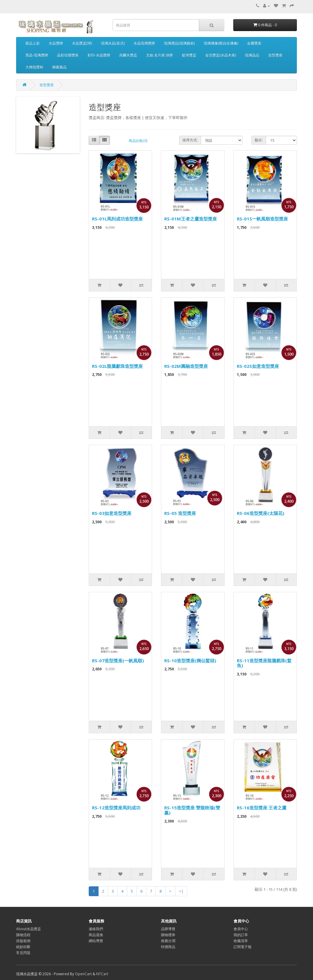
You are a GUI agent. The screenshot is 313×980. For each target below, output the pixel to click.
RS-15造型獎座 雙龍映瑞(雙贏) (192, 810)
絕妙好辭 (23, 947)
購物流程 (23, 935)
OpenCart (83, 974)
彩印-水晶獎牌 (99, 55)
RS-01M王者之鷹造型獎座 (191, 219)
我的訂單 (241, 935)
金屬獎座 (254, 43)
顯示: (259, 140)
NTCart (102, 974)
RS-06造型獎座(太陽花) (261, 513)
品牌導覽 (168, 929)
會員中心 (241, 929)
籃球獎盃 (189, 55)
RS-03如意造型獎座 (112, 513)
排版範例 (23, 941)
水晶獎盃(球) (82, 43)
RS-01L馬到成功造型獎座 (117, 219)
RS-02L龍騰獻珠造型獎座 (117, 366)
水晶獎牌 (56, 43)
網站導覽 (96, 941)
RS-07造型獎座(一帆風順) (118, 660)
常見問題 (23, 953)
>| (181, 891)
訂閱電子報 (243, 947)
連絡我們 (96, 929)
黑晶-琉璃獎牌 (37, 55)
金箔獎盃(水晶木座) (221, 55)
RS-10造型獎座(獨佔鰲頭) (190, 660)
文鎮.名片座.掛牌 (159, 55)
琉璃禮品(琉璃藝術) (179, 43)
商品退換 (96, 935)
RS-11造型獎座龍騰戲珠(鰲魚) (264, 663)
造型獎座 (275, 55)
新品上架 (33, 43)
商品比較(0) (138, 141)
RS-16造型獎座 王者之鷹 (262, 808)
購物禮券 (168, 935)
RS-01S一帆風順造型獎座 (262, 219)
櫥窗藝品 (59, 67)
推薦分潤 (168, 941)
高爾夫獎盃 (128, 55)
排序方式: (190, 140)
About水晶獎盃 (29, 929)
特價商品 (168, 947)
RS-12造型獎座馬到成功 (116, 808)
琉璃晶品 (252, 55)
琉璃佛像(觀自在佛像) (221, 43)
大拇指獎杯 (34, 67)
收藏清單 (241, 941)
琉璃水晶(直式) (113, 43)
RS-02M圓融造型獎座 (186, 366)
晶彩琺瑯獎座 (68, 55)
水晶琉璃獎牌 (144, 43)
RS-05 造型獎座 (180, 513)
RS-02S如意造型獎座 (258, 366)
